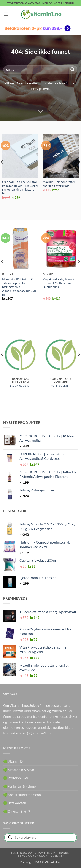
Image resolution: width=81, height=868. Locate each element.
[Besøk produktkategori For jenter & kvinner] (61, 361)
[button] (6, 14)
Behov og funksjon (33, 856)
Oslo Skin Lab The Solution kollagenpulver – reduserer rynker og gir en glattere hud (20, 188)
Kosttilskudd (22, 853)
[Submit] (73, 70)
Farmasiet (9, 274)
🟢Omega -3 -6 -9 (17, 811)
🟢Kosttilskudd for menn (22, 795)
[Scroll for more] (41, 111)
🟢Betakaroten (15, 803)
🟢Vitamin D (13, 761)
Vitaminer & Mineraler (52, 853)
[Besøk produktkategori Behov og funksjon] (20, 361)
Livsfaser (57, 856)
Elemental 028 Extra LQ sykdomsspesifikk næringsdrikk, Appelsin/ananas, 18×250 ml (19, 287)
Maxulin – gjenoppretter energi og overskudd (59, 184)
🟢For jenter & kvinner (20, 786)
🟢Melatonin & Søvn (19, 770)
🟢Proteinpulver (16, 778)
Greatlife (48, 274)
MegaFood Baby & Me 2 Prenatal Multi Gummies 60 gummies (59, 283)
